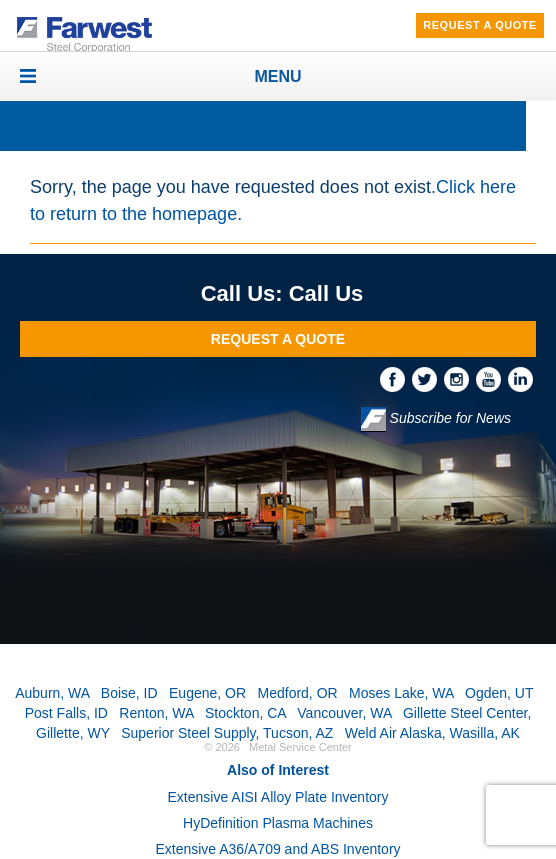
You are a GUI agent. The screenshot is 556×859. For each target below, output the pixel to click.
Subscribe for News (436, 419)
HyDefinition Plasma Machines (278, 823)
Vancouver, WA (344, 713)
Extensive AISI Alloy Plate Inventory (277, 797)
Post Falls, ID (66, 713)
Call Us (326, 293)
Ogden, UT (499, 693)
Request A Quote (480, 25)
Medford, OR (298, 693)
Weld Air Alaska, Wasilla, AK (432, 733)
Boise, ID (129, 693)
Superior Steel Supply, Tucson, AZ (227, 733)
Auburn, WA (52, 693)
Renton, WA (156, 713)
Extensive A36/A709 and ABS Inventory (277, 849)
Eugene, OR (207, 693)
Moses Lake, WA (401, 693)
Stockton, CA (245, 713)
